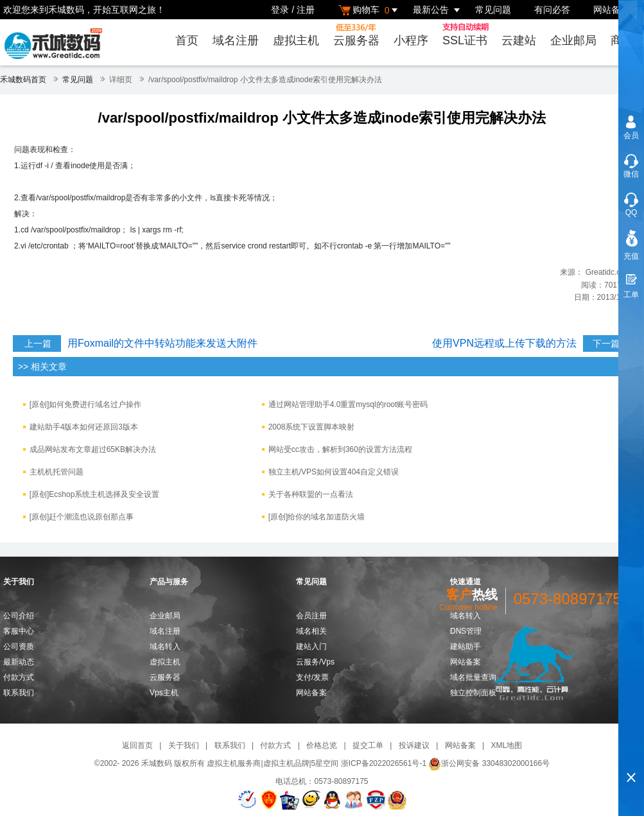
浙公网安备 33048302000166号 (489, 763)
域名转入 (165, 647)
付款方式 (19, 677)
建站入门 (311, 647)
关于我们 (184, 745)
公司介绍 (19, 616)
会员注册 (311, 616)
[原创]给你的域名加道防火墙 (317, 517)
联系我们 (19, 693)
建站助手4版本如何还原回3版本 (84, 427)
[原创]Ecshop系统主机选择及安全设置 (95, 494)
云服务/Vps (315, 662)
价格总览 (322, 745)
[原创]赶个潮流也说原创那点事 (82, 517)
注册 (306, 10)
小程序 (411, 40)
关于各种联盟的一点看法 (311, 494)
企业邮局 (573, 40)
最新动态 (19, 662)
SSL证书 (467, 35)
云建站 (519, 40)
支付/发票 (312, 677)
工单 (631, 295)
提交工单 (368, 745)
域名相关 (311, 631)
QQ (631, 213)
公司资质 (19, 647)
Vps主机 (164, 693)
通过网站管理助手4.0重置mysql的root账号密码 (348, 404)
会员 (631, 135)
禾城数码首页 (23, 80)
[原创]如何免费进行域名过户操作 (86, 404)
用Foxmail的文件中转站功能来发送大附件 (162, 343)
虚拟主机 (296, 40)
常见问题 (493, 10)
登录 (280, 10)
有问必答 (552, 10)
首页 (187, 40)
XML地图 (506, 745)
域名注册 (236, 40)
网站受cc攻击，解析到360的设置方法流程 (340, 449)
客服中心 (19, 631)
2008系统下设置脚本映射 (312, 427)
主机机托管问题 (57, 472)
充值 (631, 256)
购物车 (370, 10)
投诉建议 (414, 745)
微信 (631, 174)
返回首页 (137, 745)
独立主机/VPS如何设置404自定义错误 (334, 472)
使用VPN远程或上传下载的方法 (504, 343)
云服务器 (356, 35)
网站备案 (611, 10)
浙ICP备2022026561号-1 (384, 763)
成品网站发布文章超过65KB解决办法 (93, 449)
